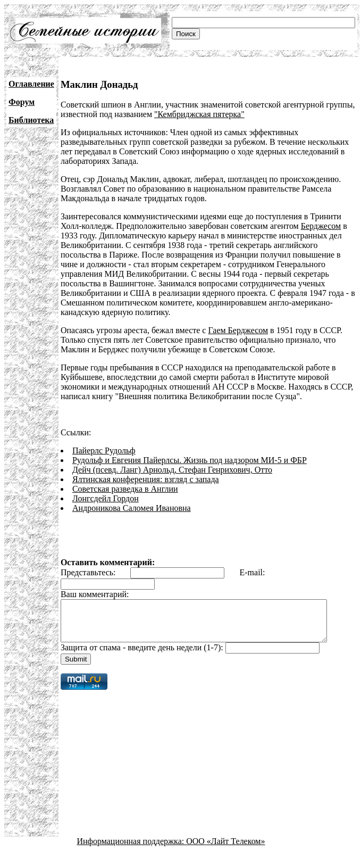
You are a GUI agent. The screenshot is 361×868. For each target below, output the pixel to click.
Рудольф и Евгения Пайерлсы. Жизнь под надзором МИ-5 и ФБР (190, 460)
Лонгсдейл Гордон (106, 498)
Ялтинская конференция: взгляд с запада (146, 479)
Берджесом (321, 226)
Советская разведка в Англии (125, 489)
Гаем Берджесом (238, 330)
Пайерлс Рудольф (104, 450)
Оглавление (31, 84)
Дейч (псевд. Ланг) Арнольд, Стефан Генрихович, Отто (172, 470)
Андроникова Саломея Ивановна (132, 508)
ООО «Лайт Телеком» (225, 849)
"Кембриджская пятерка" (199, 114)
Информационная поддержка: (132, 849)
